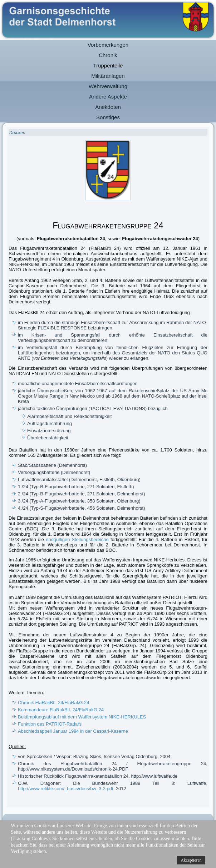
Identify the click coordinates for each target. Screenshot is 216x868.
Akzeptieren (191, 860)
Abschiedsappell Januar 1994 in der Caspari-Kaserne (73, 731)
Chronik (108, 55)
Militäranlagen (108, 76)
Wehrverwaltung (108, 86)
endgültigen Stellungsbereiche (77, 539)
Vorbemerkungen (108, 45)
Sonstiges (108, 117)
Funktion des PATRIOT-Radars (50, 724)
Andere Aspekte (108, 97)
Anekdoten (108, 107)
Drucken (17, 133)
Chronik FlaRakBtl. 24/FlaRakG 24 (53, 703)
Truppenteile (108, 65)
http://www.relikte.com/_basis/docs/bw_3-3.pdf (66, 789)
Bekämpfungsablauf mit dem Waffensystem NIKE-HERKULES (82, 717)
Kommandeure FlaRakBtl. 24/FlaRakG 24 (61, 710)
